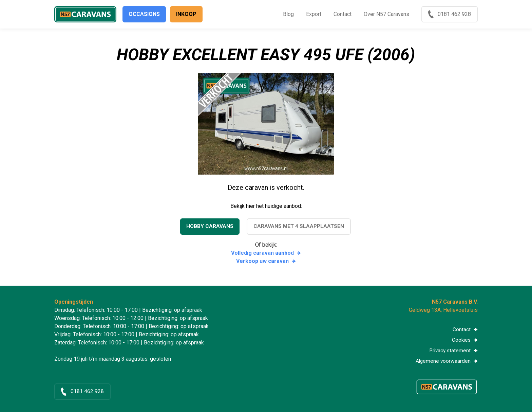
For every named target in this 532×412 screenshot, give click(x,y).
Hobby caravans (209, 226)
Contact (343, 14)
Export (314, 14)
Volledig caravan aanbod (262, 253)
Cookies (461, 341)
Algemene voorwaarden (443, 362)
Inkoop (186, 14)
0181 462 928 (454, 14)
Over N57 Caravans (386, 14)
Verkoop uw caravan (262, 261)
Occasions (144, 14)
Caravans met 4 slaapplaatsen (299, 226)
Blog (288, 14)
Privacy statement (449, 351)
